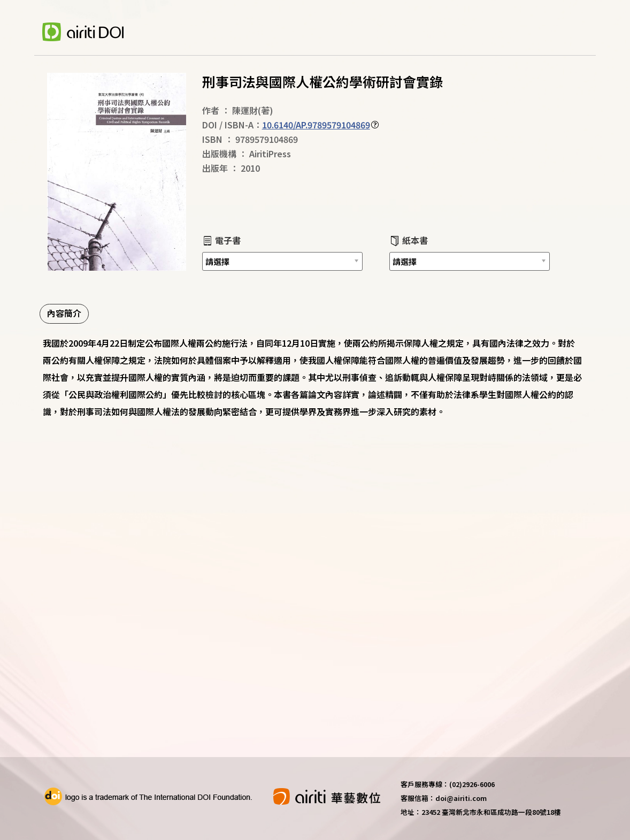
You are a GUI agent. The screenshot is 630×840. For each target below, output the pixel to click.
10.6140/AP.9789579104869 (316, 125)
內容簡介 (64, 313)
